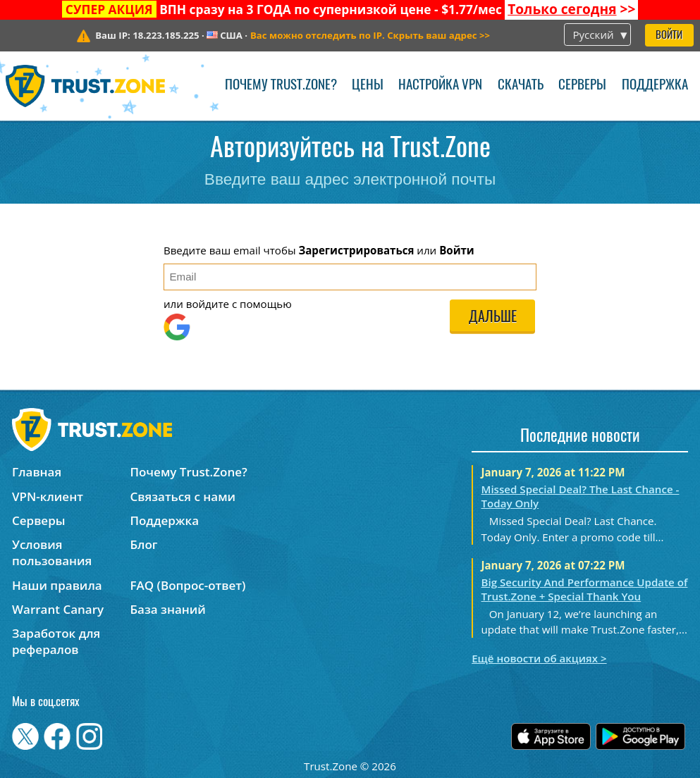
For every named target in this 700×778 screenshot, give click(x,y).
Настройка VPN (440, 86)
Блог (143, 544)
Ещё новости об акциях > (539, 658)
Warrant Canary (58, 609)
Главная (37, 472)
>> (571, 9)
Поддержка (655, 86)
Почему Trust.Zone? (281, 86)
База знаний (167, 609)
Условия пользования (52, 552)
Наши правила (57, 585)
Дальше (493, 318)
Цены (368, 86)
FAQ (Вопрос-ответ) (188, 585)
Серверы (582, 86)
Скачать (521, 86)
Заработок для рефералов (56, 641)
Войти (669, 36)
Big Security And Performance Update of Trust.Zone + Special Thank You (584, 589)
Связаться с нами (183, 496)
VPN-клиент (48, 496)
